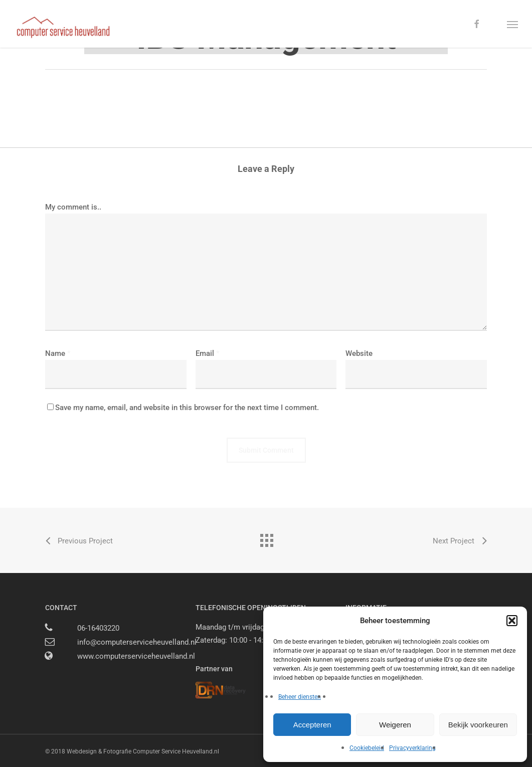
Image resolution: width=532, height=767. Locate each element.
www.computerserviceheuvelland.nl (136, 656)
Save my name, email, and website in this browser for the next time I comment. (187, 408)
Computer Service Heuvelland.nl (176, 751)
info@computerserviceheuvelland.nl (137, 642)
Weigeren (395, 725)
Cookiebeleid (367, 748)
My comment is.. (73, 207)
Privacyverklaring (412, 748)
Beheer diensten (300, 697)
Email (208, 353)
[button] (512, 621)
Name (58, 353)
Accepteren (312, 725)
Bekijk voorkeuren (478, 725)
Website (359, 353)
